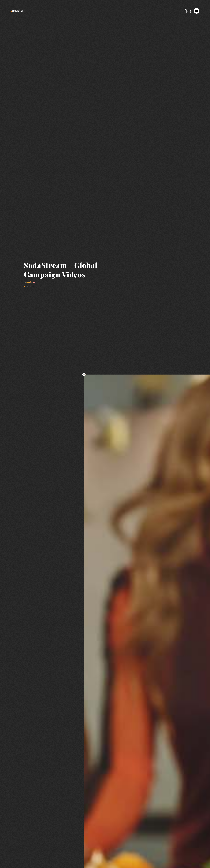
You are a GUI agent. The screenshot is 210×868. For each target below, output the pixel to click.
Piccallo (32, 286)
